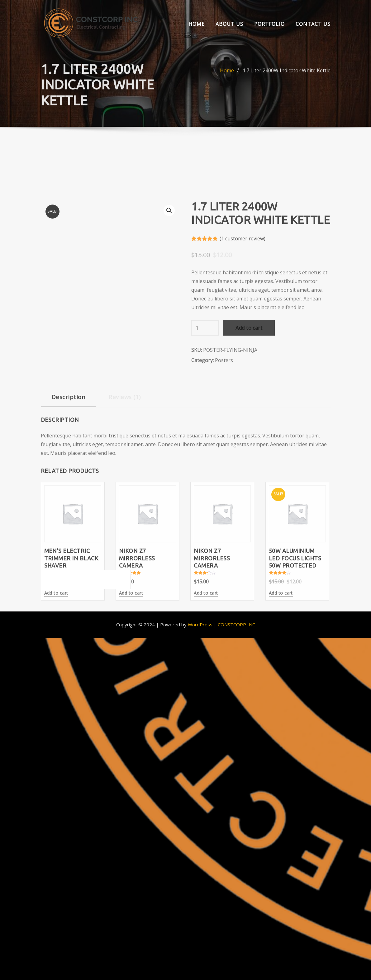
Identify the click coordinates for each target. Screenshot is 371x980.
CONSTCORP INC (236, 624)
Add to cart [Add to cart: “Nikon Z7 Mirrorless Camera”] (131, 688)
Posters (224, 455)
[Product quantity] (205, 423)
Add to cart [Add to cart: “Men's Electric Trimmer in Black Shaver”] (56, 688)
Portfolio (269, 24)
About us (229, 24)
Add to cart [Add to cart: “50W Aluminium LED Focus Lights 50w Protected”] (281, 688)
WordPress (200, 624)
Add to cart (249, 423)
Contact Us (313, 24)
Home (197, 24)
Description (68, 492)
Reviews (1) (124, 492)
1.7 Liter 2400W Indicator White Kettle (287, 81)
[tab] (69, 495)
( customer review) (243, 333)
